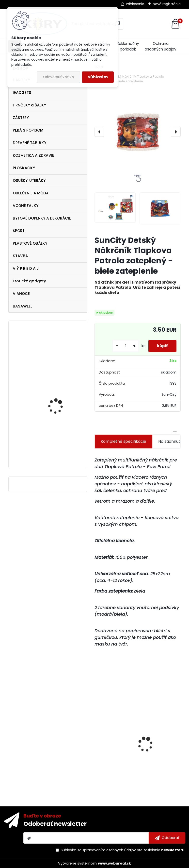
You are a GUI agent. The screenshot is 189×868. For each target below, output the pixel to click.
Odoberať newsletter (55, 824)
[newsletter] (167, 838)
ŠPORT (19, 231)
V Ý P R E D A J (26, 268)
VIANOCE (21, 294)
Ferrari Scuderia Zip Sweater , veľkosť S (57, 407)
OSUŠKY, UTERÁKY (29, 180)
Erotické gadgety (29, 281)
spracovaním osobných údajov (109, 850)
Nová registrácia (167, 4)
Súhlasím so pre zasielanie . (123, 850)
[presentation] (99, 132)
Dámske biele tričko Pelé (62, 368)
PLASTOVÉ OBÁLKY (30, 243)
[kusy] (123, 346)
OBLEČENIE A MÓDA (31, 193)
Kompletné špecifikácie (123, 441)
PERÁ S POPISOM (28, 130)
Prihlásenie (135, 4)
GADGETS (22, 93)
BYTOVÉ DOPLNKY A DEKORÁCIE (42, 218)
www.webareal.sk (114, 863)
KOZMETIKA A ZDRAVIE (33, 155)
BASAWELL (23, 306)
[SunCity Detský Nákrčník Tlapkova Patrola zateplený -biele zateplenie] (137, 132)
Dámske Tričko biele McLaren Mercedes (112, 751)
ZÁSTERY (21, 118)
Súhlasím (98, 77)
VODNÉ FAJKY (26, 206)
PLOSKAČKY (24, 168)
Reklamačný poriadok (128, 46)
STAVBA (20, 256)
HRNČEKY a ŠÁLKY (29, 105)
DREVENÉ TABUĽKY (30, 143)
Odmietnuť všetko (58, 77)
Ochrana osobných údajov (161, 46)
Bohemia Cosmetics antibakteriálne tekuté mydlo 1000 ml (158, 744)
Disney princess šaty (58, 438)
